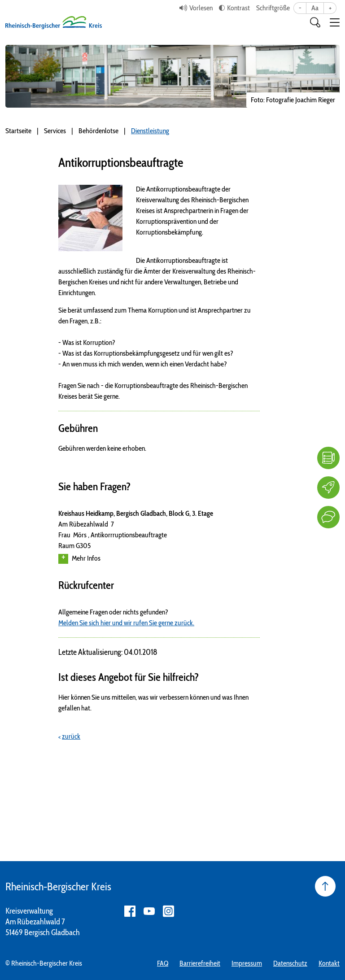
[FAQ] (328, 458)
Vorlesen (201, 8)
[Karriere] (328, 488)
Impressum (247, 963)
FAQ (163, 963)
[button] (335, 22)
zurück (71, 736)
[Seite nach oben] (325, 886)
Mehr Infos (79, 559)
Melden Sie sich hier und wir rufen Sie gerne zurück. (126, 623)
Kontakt (329, 963)
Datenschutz (290, 963)
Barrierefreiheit (200, 963)
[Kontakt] (328, 517)
